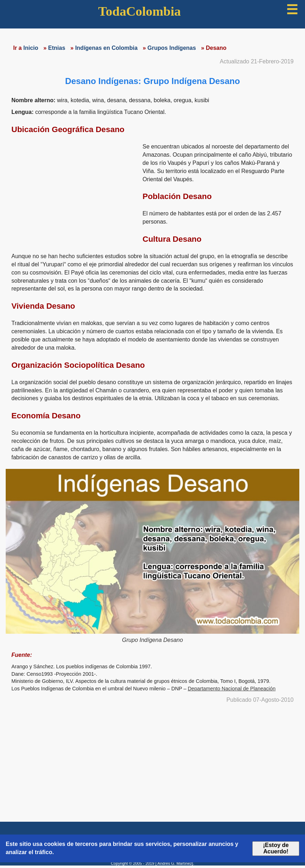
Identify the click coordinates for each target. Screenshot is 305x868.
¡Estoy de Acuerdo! (276, 848)
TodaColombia (140, 11)
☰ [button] (292, 10)
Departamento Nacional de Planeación (232, 689)
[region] (74, 191)
